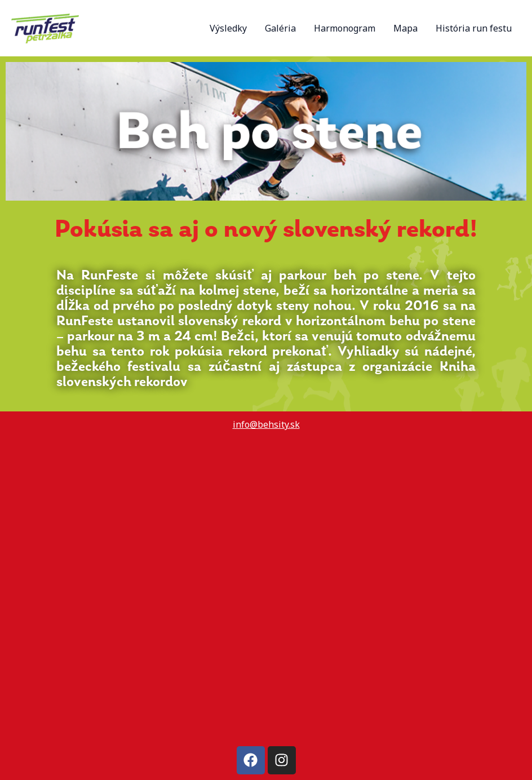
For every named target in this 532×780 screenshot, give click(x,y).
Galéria (280, 28)
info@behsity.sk (266, 424)
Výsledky (228, 28)
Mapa (405, 28)
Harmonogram (345, 28)
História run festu (474, 28)
